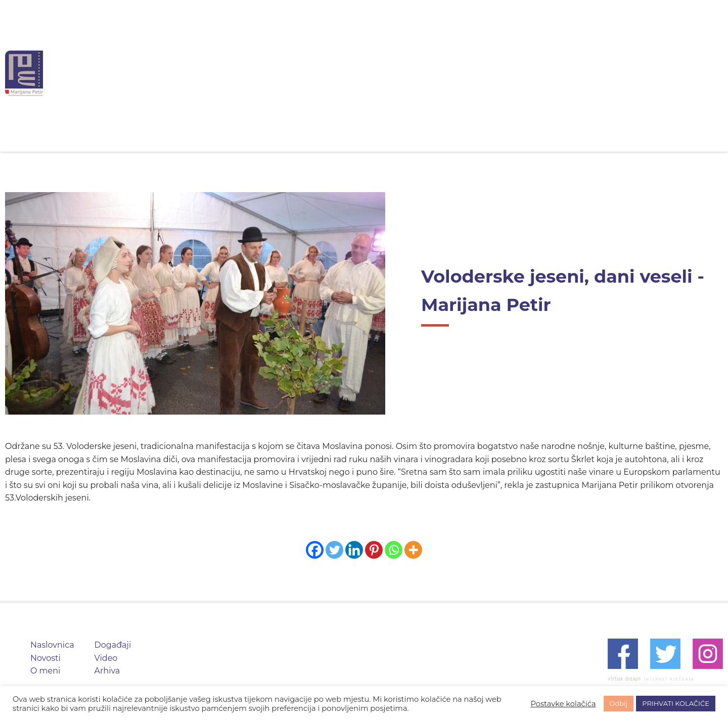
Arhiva (548, 73)
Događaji (441, 73)
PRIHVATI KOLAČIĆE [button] (676, 703)
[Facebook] (315, 550)
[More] (413, 550)
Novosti (326, 73)
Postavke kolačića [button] (563, 704)
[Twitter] (334, 550)
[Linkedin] (354, 550)
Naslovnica (262, 73)
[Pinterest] (374, 550)
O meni (382, 73)
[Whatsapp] (394, 550)
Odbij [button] (619, 703)
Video (497, 73)
